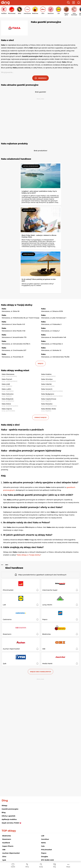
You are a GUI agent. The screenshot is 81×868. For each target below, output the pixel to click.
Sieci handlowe (14, 568)
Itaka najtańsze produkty (14, 144)
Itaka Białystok (8, 399)
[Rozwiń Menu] (68, 865)
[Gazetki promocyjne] (13, 865)
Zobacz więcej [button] (40, 417)
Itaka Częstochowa (49, 399)
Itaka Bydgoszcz (48, 394)
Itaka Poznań (7, 379)
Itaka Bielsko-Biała (49, 409)
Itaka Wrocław (47, 379)
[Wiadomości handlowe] (55, 865)
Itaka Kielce (6, 404)
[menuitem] (13, 865)
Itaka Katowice (8, 394)
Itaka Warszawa (8, 374)
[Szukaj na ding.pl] (41, 865)
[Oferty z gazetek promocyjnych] (27, 865)
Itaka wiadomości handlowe (16, 159)
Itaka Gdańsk (46, 384)
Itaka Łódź (6, 384)
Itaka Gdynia (7, 409)
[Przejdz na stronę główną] (5, 3)
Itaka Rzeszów (47, 404)
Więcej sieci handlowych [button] (41, 672)
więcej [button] (40, 363)
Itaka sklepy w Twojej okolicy (17, 305)
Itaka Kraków (46, 374)
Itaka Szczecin (47, 389)
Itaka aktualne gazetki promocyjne (20, 85)
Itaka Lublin (6, 389)
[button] (68, 3)
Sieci (7, 565)
